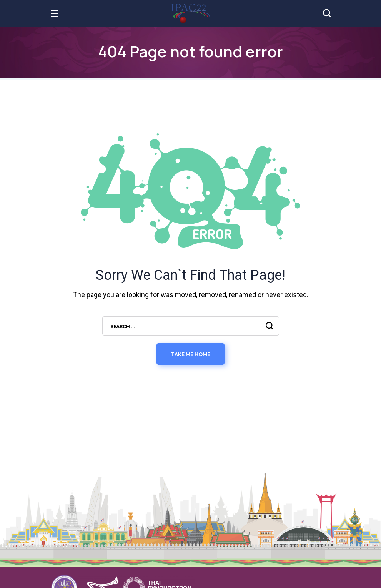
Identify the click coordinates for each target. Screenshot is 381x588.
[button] (327, 13)
